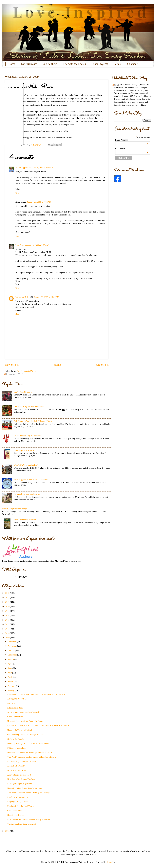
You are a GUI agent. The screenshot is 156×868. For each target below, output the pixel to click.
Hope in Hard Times (16, 815)
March (11, 682)
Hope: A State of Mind (17, 770)
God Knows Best (15, 811)
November (12, 646)
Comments (9, 374)
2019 (8, 593)
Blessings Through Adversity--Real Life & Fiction (28, 743)
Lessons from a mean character (27, 494)
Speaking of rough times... (18, 797)
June (10, 668)
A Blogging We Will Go (17, 699)
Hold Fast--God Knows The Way (21, 779)
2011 (8, 629)
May (10, 673)
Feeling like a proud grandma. (20, 784)
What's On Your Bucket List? (26, 465)
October (11, 650)
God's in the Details (16, 739)
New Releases (29, 64)
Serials (118, 64)
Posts (115, 85)
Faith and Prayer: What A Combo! (22, 761)
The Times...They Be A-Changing (22, 824)
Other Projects (100, 64)
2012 (8, 624)
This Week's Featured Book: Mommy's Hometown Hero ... (32, 757)
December (12, 641)
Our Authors (50, 64)
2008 (8, 831)
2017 (8, 602)
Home (12, 64)
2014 (8, 615)
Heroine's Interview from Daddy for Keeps (25, 721)
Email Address (132, 140)
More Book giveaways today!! (15, 509)
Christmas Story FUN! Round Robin (29, 406)
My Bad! (11, 703)
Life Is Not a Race (15, 708)
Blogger (111, 862)
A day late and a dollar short (19, 775)
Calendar (132, 64)
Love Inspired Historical (24, 450)
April (10, 677)
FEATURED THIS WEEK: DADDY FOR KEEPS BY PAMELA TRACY (38, 726)
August (11, 659)
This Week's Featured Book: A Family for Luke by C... (30, 793)
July (10, 664)
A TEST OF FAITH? (16, 766)
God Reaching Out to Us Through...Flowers (26, 735)
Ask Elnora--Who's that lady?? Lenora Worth (33, 421)
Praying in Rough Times (18, 802)
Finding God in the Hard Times (20, 806)
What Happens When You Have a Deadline (32, 479)
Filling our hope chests (17, 748)
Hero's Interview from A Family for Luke (25, 788)
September (13, 655)
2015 (8, 611)
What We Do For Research (25, 520)
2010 (8, 633)
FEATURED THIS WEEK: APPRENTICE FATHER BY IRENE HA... (37, 694)
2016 (8, 606)
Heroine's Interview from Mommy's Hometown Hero (30, 752)
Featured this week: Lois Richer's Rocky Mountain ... (30, 820)
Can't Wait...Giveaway (23, 392)
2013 (8, 620)
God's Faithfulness (15, 717)
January (11, 691)
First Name (132, 148)
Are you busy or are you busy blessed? (24, 712)
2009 (8, 638)
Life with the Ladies (74, 64)
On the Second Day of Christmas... (28, 436)
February (12, 686)
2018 (8, 598)
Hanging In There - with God (20, 730)
